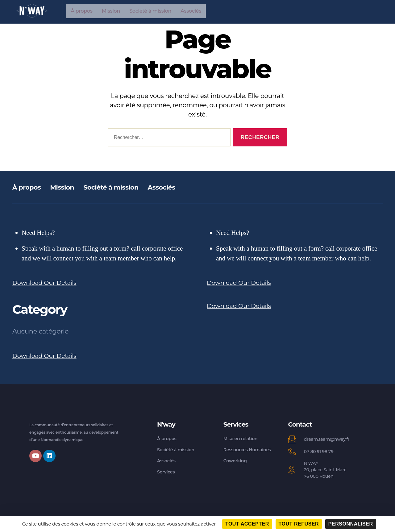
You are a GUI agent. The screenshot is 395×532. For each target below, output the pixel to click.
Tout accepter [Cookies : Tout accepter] (247, 524)
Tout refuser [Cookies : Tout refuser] (299, 524)
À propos (81, 11)
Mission (111, 11)
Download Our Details (47, 282)
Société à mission (150, 11)
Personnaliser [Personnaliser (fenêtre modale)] (351, 524)
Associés (191, 11)
